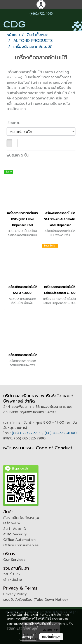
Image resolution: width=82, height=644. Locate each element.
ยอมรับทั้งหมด (51, 637)
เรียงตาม (15, 123)
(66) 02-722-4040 (61, 433)
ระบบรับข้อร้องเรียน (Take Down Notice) (35, 600)
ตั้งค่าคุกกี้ (28, 637)
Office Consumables (21, 545)
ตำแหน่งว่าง (13, 580)
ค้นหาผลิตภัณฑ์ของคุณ (21, 518)
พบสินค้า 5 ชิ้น (17, 155)
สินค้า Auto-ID (15, 529)
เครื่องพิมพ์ (12, 523)
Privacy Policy (15, 594)
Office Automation (19, 540)
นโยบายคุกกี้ (31, 628)
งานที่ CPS (11, 574)
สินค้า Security (15, 534)
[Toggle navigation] (76, 24)
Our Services (14, 560)
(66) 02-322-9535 (27, 433)
